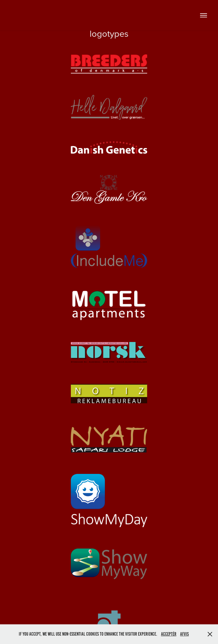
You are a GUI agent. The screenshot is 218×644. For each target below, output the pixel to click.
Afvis (184, 634)
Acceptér (169, 634)
